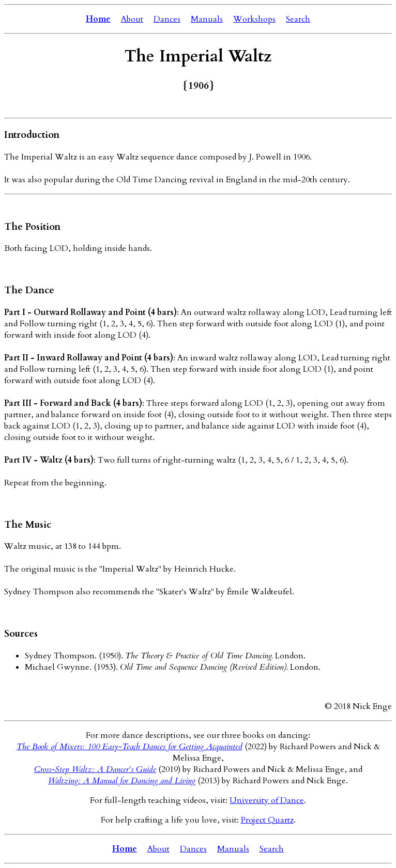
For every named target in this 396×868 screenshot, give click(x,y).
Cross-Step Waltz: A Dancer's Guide (95, 769)
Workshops (254, 19)
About (132, 19)
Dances (167, 19)
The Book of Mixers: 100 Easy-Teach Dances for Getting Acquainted (130, 747)
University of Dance (267, 800)
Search (298, 19)
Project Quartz (267, 820)
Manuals (207, 19)
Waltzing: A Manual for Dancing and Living (122, 781)
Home (98, 19)
